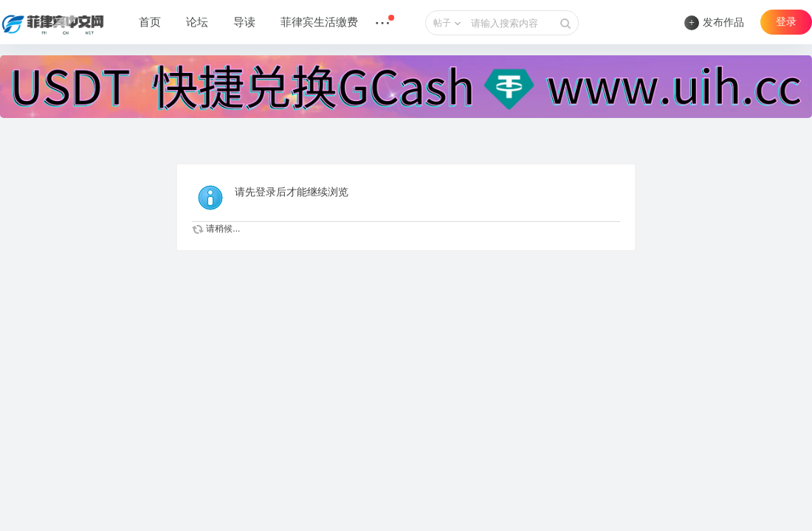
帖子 (442, 23)
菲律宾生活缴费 (319, 22)
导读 (244, 22)
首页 (150, 22)
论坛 (197, 22)
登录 (786, 22)
